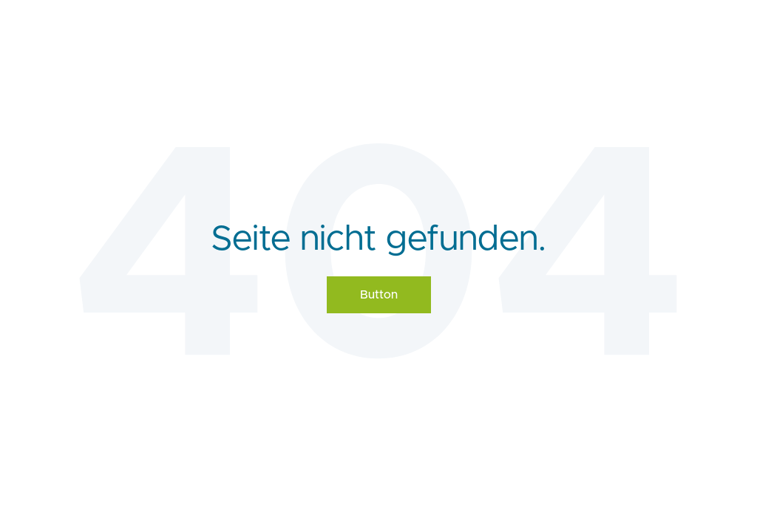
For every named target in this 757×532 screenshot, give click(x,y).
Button (379, 295)
